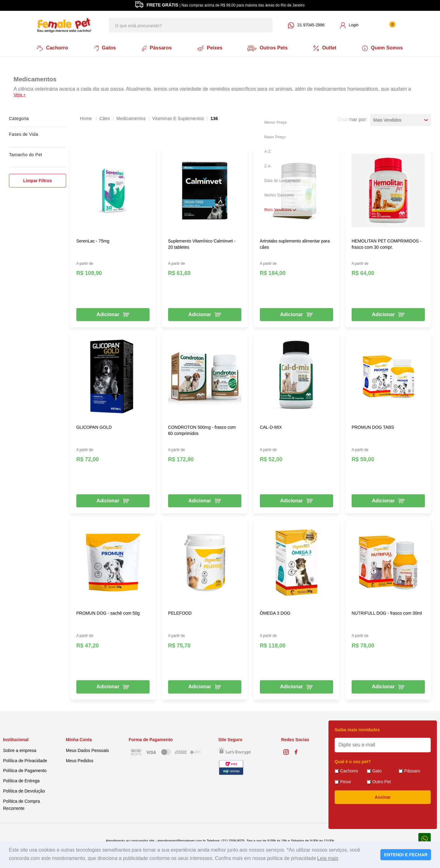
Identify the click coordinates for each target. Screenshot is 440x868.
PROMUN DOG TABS (373, 426)
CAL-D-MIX (271, 426)
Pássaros (156, 48)
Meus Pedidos (80, 759)
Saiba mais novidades (357, 729)
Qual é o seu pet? (353, 761)
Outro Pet (382, 781)
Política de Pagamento (25, 770)
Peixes (210, 48)
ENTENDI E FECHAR (406, 855)
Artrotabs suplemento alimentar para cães (295, 243)
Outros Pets (269, 48)
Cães (105, 117)
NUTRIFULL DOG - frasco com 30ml (387, 612)
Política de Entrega (21, 780)
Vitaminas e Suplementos (178, 117)
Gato (377, 770)
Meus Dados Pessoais (87, 749)
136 (214, 117)
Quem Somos (385, 48)
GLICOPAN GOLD (94, 426)
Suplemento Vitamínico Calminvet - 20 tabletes (202, 243)
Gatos (103, 48)
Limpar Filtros (38, 179)
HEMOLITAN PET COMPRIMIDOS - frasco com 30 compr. (387, 243)
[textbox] (191, 25)
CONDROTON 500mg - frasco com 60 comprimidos (202, 429)
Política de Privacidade (25, 759)
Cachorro (50, 48)
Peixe (346, 781)
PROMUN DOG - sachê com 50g (108, 612)
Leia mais (328, 858)
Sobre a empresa (20, 749)
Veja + (20, 93)
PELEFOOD (180, 612)
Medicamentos (131, 117)
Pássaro (412, 770)
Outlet (327, 48)
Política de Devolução (24, 790)
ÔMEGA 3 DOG (275, 612)
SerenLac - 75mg (93, 240)
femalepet (87, 117)
